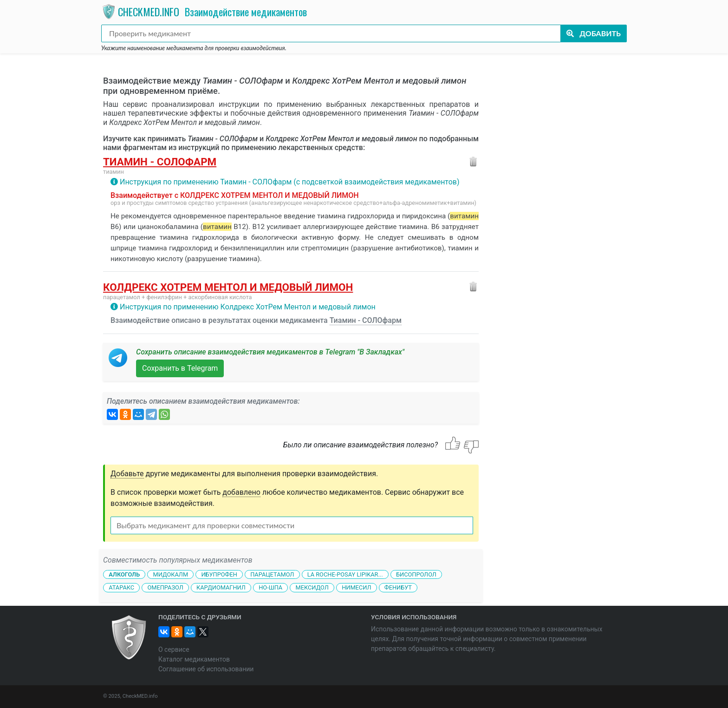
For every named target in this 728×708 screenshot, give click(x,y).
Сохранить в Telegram (180, 368)
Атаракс (121, 587)
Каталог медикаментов (194, 659)
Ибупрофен (219, 574)
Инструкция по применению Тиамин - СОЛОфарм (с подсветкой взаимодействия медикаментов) (290, 182)
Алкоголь (124, 574)
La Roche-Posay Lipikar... (345, 574)
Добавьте (127, 474)
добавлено (241, 492)
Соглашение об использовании (206, 669)
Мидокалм (170, 574)
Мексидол (312, 587)
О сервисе (174, 649)
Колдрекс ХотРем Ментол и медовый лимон (228, 287)
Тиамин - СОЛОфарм (160, 162)
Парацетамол (272, 574)
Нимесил (356, 587)
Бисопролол (416, 574)
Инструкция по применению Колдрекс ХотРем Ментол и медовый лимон (248, 307)
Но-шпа (270, 587)
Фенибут (398, 587)
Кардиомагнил (221, 587)
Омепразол (165, 587)
